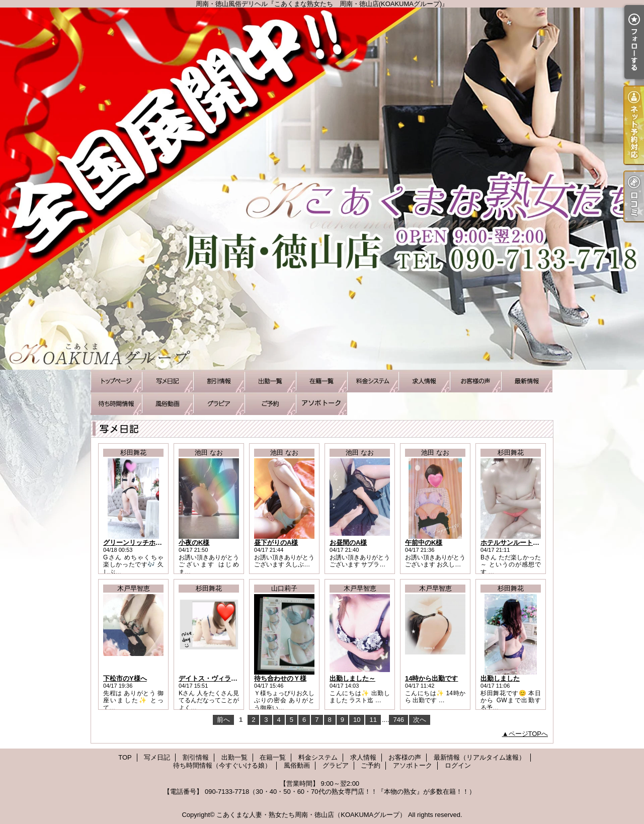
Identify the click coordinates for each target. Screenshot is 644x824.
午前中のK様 (424, 543)
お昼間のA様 (348, 543)
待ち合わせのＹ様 (280, 678)
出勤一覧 (270, 381)
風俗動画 (168, 404)
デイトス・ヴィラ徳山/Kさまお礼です (234, 678)
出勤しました (500, 678)
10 (357, 720)
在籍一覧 (321, 381)
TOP (116, 381)
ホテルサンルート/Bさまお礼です (530, 543)
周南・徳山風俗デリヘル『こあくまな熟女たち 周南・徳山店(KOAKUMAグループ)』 (322, 189)
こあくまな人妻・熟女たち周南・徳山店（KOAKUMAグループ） (311, 815)
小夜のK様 (194, 543)
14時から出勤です (431, 678)
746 (398, 720)
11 (373, 720)
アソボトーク (321, 404)
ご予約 (270, 404)
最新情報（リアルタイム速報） (527, 381)
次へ (420, 720)
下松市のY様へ (125, 678)
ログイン (458, 765)
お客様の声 (475, 381)
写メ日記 (168, 381)
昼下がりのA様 (276, 543)
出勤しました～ (352, 678)
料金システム (373, 381)
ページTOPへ (529, 734)
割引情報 (219, 381)
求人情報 (424, 381)
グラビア (219, 404)
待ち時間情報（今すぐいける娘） (116, 404)
